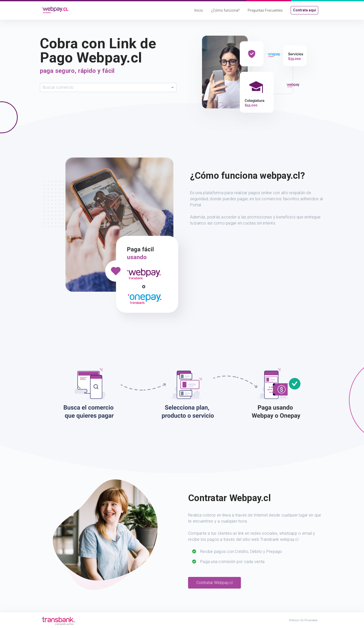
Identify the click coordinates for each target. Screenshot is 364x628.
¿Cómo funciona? (225, 10)
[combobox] (108, 87)
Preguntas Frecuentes (265, 10)
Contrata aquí (304, 10)
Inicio (199, 10)
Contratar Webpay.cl (214, 583)
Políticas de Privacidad (303, 620)
